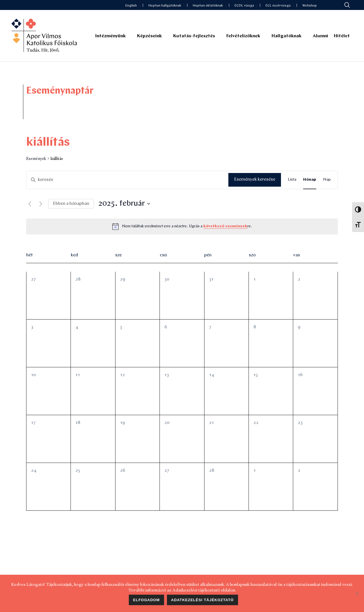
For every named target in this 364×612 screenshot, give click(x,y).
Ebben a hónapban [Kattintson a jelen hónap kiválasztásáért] (71, 204)
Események (36, 158)
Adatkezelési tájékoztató (202, 600)
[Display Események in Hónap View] (310, 180)
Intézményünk (110, 36)
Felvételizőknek (243, 36)
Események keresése (255, 180)
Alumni (320, 36)
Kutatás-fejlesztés (194, 36)
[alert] (187, 227)
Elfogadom (146, 600)
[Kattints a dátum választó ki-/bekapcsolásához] (124, 204)
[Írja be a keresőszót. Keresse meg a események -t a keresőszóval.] (127, 180)
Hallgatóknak (287, 36)
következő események (225, 226)
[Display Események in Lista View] (292, 180)
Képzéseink (149, 36)
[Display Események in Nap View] (327, 180)
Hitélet (342, 36)
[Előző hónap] (30, 204)
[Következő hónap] (41, 204)
